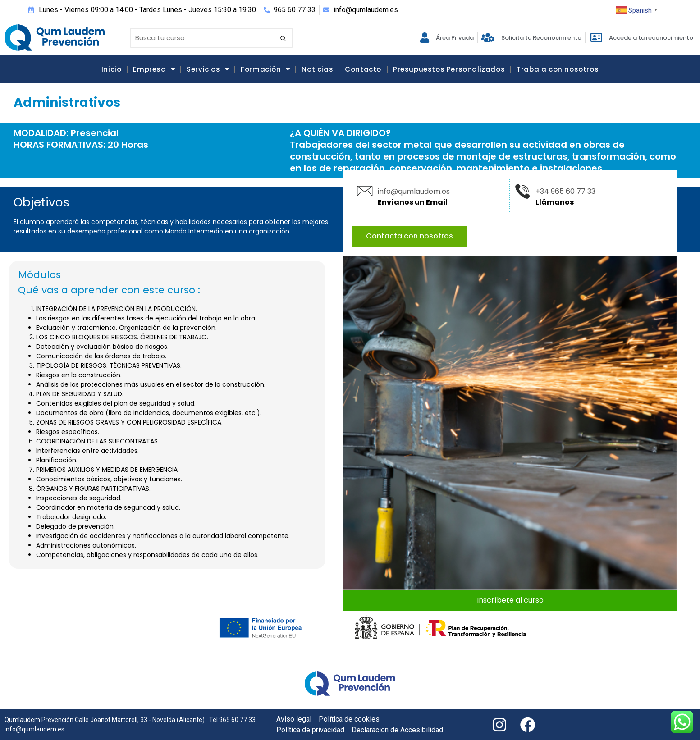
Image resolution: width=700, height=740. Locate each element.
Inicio (112, 69)
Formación (265, 69)
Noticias (317, 69)
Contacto (363, 69)
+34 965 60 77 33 (565, 191)
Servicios (208, 69)
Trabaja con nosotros (558, 69)
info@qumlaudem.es (414, 191)
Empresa (154, 69)
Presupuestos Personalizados (449, 69)
